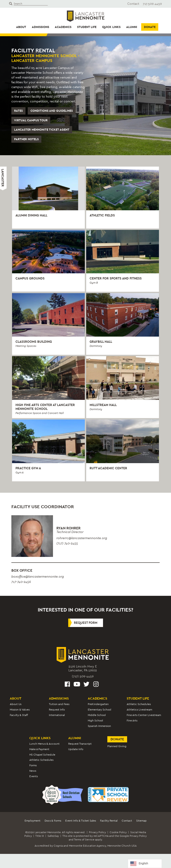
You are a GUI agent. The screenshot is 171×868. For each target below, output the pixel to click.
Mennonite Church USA (122, 846)
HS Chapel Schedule (42, 755)
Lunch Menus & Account (44, 744)
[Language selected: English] (145, 864)
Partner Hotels (26, 139)
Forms (33, 765)
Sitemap (141, 821)
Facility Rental (109, 821)
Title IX (40, 836)
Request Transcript (80, 744)
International (57, 715)
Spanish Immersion (99, 726)
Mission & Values (20, 710)
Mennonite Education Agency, (88, 846)
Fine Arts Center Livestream (144, 715)
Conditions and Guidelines (52, 111)
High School (95, 721)
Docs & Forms (53, 821)
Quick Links (111, 27)
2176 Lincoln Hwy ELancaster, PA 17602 (83, 669)
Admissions (40, 27)
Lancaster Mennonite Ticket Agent (42, 130)
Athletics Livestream (139, 710)
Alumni (132, 27)
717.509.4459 (152, 4)
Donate (150, 27)
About (21, 27)
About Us (16, 704)
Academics (63, 27)
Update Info (76, 749)
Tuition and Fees (59, 704)
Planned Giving (117, 746)
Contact (133, 4)
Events (34, 776)
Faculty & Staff (19, 715)
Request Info (57, 710)
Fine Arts (132, 721)
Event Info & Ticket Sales (81, 821)
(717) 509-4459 (83, 676)
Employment (33, 821)
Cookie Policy (118, 832)
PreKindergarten (98, 704)
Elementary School (99, 710)
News (33, 771)
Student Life (87, 27)
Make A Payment (39, 749)
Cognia (58, 846)
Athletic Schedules (139, 704)
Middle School (97, 715)
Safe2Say (53, 836)
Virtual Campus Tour (31, 120)
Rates (18, 111)
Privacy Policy (97, 832)
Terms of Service (84, 840)
